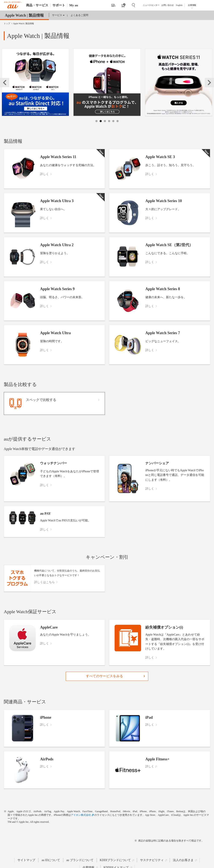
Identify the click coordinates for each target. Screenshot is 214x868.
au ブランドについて (80, 860)
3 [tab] (105, 126)
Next (209, 83)
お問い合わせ (168, 5)
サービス (57, 15)
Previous (5, 83)
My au (74, 5)
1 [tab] (97, 126)
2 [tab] (101, 126)
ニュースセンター (151, 5)
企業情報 (192, 5)
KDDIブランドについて (115, 860)
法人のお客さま (183, 860)
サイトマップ (26, 860)
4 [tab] (109, 126)
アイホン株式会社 (81, 815)
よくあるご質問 (79, 15)
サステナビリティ (152, 860)
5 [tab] (114, 126)
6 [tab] (118, 126)
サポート (59, 5)
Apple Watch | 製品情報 (24, 15)
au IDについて (51, 860)
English (179, 5)
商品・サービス (37, 5)
